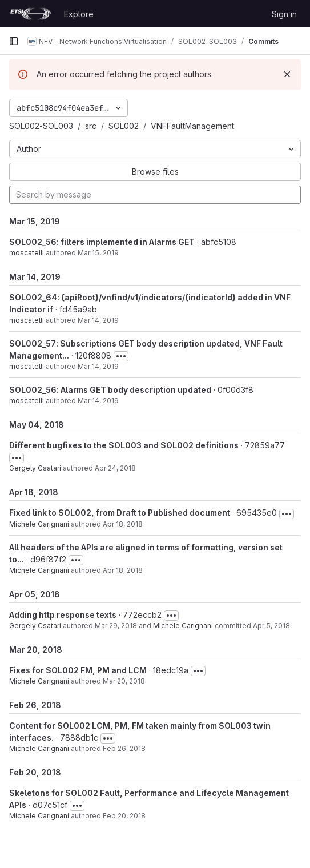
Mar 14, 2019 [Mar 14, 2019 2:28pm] (98, 320)
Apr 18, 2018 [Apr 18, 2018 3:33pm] (123, 524)
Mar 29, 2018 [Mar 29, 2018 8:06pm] (116, 626)
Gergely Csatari (35, 468)
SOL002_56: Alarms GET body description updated (110, 390)
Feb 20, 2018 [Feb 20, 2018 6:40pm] (124, 816)
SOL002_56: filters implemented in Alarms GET (102, 242)
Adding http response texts (63, 615)
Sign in (284, 14)
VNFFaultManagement (192, 126)
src (91, 126)
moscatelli (27, 253)
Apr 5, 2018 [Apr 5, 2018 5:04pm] (271, 626)
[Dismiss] (287, 74)
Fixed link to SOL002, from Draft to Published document (120, 513)
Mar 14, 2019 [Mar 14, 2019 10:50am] (98, 401)
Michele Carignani (39, 524)
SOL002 (124, 126)
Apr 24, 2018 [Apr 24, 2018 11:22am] (115, 468)
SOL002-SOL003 (41, 126)
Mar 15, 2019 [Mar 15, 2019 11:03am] (98, 253)
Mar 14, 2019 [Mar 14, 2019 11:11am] (98, 366)
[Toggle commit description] (121, 356)
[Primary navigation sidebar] (14, 41)
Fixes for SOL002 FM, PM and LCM (78, 670)
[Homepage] (31, 14)
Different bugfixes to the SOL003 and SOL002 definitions (124, 445)
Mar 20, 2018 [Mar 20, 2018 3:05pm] (124, 681)
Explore (79, 14)
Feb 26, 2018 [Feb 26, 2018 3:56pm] (124, 748)
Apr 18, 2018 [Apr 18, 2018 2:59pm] (123, 570)
